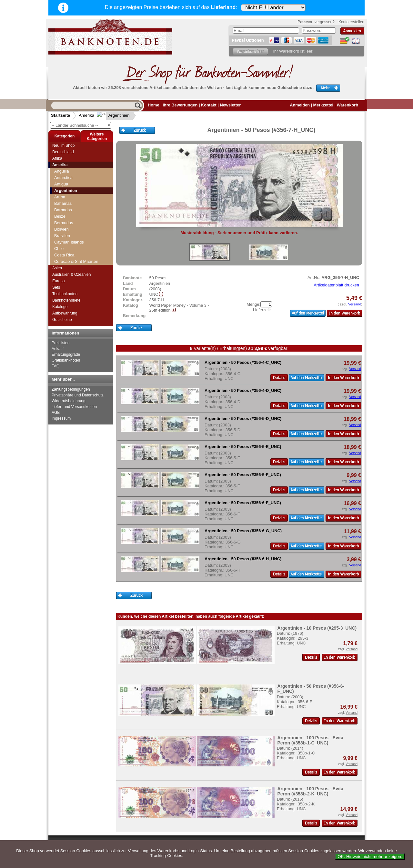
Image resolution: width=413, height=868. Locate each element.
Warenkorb (348, 105)
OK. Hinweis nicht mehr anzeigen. (370, 857)
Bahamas (63, 203)
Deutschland (63, 152)
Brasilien (62, 236)
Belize (60, 216)
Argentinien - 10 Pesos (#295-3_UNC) (317, 628)
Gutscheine (62, 320)
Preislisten (60, 343)
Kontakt (209, 105)
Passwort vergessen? (316, 22)
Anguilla (62, 171)
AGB (56, 413)
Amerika (86, 115)
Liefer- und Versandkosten (74, 407)
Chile (59, 249)
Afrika (57, 158)
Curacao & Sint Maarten (76, 261)
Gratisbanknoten (66, 360)
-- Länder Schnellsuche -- (81, 125)
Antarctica (63, 178)
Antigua (61, 184)
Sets (56, 287)
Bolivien (61, 229)
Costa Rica (64, 255)
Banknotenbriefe (66, 300)
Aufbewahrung (65, 313)
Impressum (61, 418)
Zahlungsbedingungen (71, 389)
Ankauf (58, 349)
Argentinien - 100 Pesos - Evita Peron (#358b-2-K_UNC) (310, 791)
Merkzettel (323, 105)
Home (154, 105)
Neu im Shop (63, 145)
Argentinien (114, 115)
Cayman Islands (69, 242)
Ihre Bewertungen (180, 105)
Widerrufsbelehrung (69, 401)
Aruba (60, 197)
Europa (59, 281)
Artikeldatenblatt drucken (336, 285)
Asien (57, 268)
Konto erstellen (351, 22)
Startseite (60, 115)
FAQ (55, 366)
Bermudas (64, 223)
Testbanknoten (65, 294)
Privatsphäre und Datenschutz (78, 395)
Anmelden (300, 105)
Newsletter (230, 105)
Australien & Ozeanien (71, 274)
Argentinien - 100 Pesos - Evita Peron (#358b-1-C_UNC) (310, 740)
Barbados (63, 210)
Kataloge (60, 307)
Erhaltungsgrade (66, 354)
